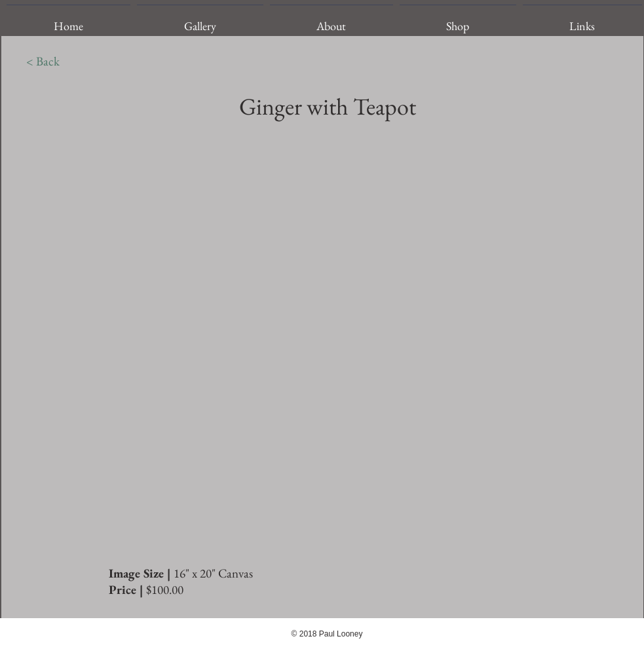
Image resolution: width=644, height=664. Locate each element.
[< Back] (43, 62)
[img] (323, 343)
